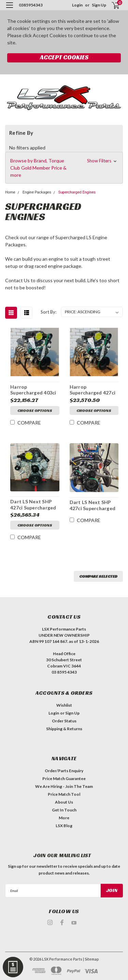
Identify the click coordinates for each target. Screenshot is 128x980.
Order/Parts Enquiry (64, 771)
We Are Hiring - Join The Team (64, 786)
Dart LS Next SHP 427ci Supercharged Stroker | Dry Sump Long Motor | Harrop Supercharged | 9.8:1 (94, 505)
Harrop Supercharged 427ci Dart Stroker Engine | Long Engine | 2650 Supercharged (93, 390)
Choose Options (35, 410)
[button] (64, 168)
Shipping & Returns (64, 729)
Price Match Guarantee (64, 779)
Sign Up (99, 5)
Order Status (64, 721)
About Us (64, 802)
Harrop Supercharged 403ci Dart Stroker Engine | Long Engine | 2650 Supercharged (34, 390)
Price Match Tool (64, 794)
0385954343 (31, 5)
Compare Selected (98, 576)
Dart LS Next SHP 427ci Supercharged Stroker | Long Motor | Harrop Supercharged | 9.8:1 (34, 505)
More (64, 818)
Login (77, 5)
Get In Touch (64, 810)
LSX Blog (64, 826)
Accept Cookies (64, 57)
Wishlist (64, 705)
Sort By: (48, 312)
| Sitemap (91, 959)
